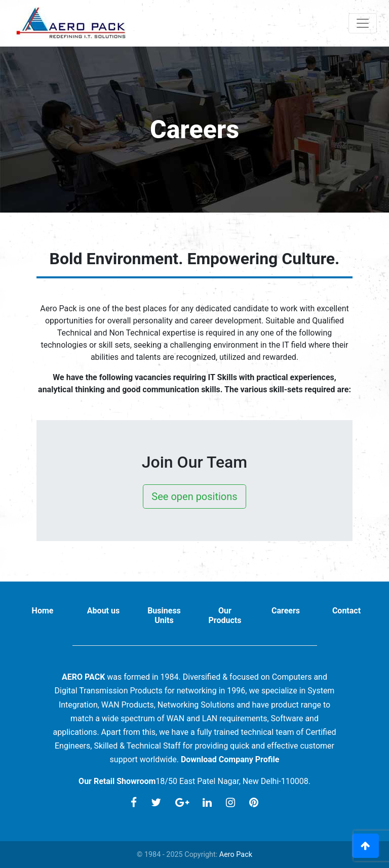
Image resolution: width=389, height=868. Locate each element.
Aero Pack (236, 855)
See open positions (194, 497)
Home (43, 611)
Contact (346, 611)
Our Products (225, 615)
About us (103, 611)
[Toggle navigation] (363, 23)
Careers (286, 611)
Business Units (164, 615)
